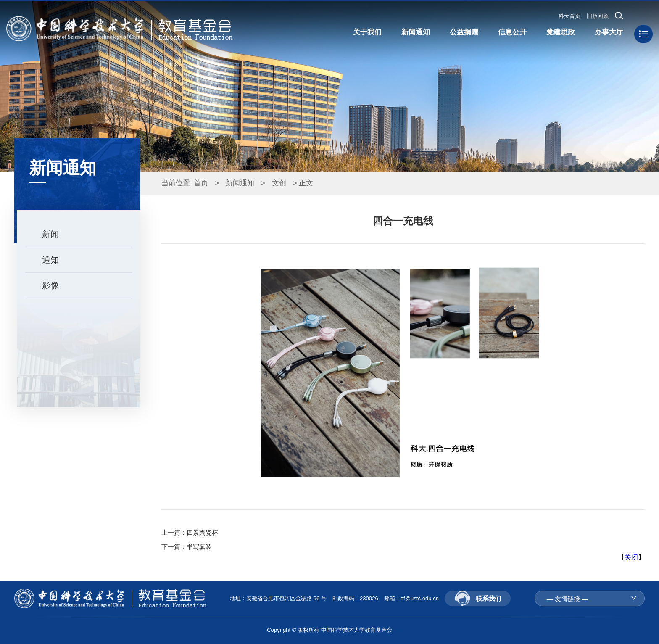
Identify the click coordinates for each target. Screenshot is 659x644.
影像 (50, 285)
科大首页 (569, 16)
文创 (279, 183)
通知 (50, 260)
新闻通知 (240, 183)
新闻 (50, 234)
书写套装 (199, 547)
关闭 (631, 557)
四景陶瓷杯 (202, 532)
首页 (201, 183)
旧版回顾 (598, 16)
